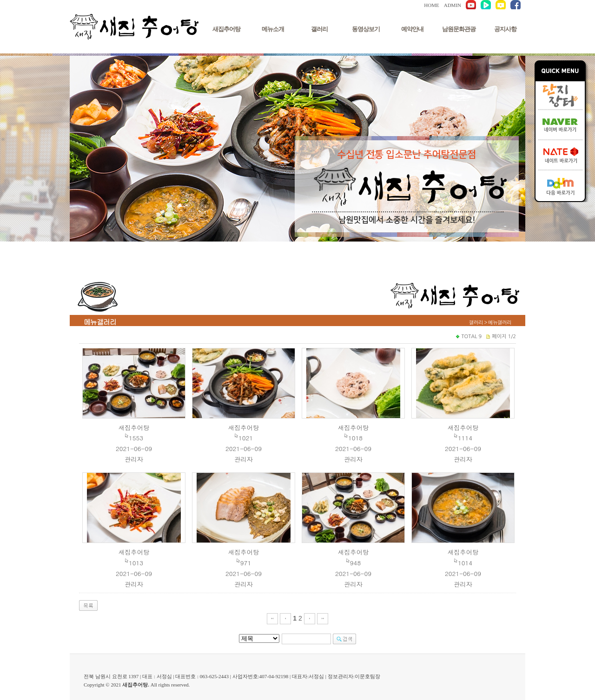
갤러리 (319, 29)
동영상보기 (366, 29)
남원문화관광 (459, 29)
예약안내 (412, 29)
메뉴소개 (273, 29)
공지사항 (505, 29)
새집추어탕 (226, 29)
